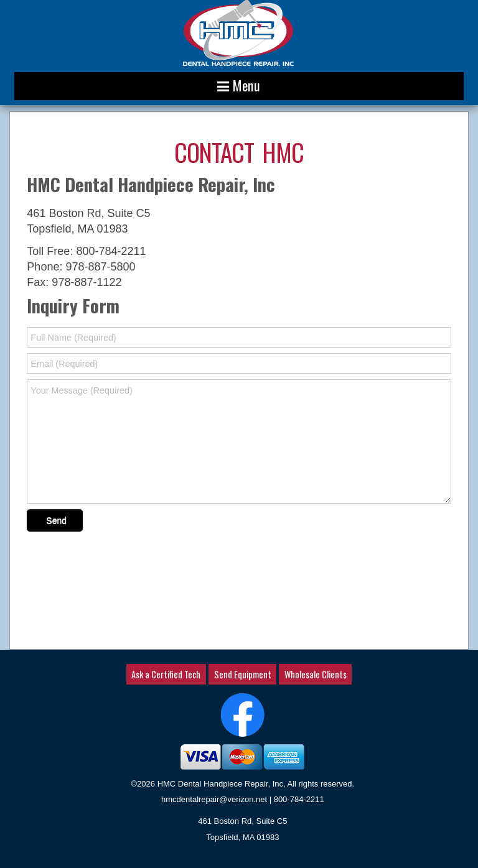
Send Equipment (243, 674)
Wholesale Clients (316, 674)
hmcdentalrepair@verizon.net (214, 799)
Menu (239, 85)
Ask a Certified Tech (166, 674)
